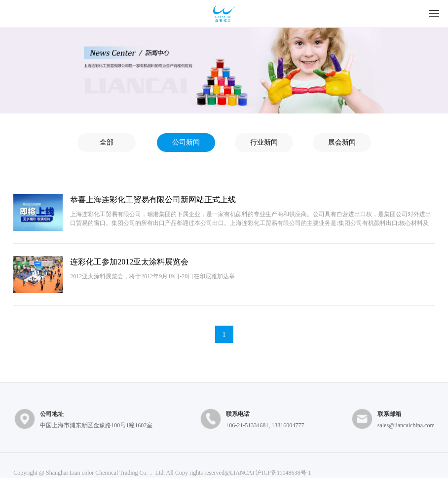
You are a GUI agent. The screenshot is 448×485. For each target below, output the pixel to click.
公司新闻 (186, 142)
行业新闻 (264, 142)
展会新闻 (342, 142)
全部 (107, 142)
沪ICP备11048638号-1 (283, 473)
